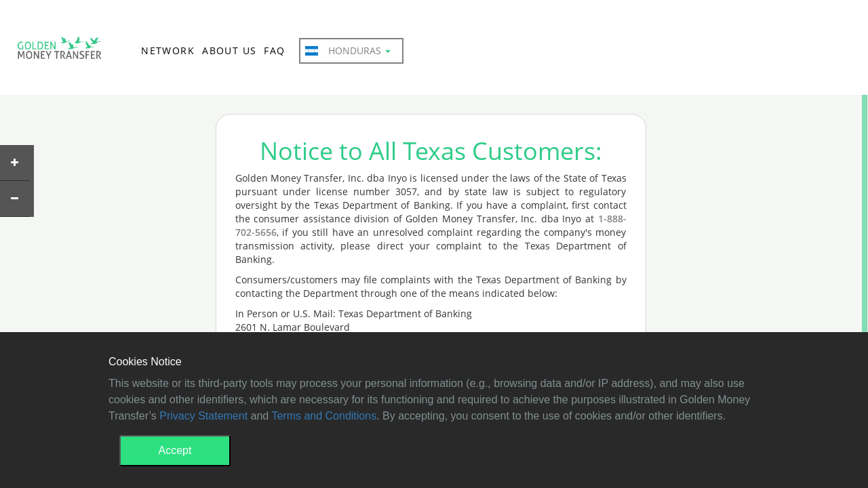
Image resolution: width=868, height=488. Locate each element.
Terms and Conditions (324, 416)
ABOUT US (229, 50)
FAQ (274, 50)
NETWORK (168, 50)
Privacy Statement (203, 416)
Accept (175, 450)
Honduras (348, 51)
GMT (59, 52)
